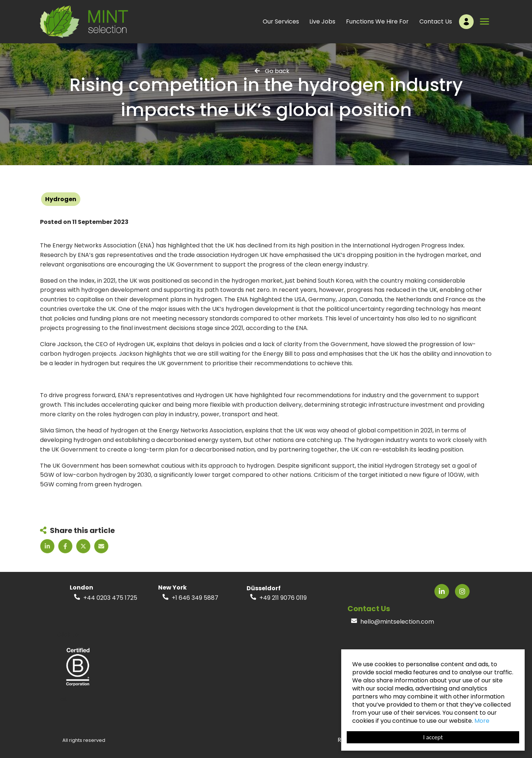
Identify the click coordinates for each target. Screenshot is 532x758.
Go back (277, 71)
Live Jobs (322, 21)
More (482, 721)
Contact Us (436, 21)
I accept (433, 737)
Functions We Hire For (377, 21)
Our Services (281, 21)
